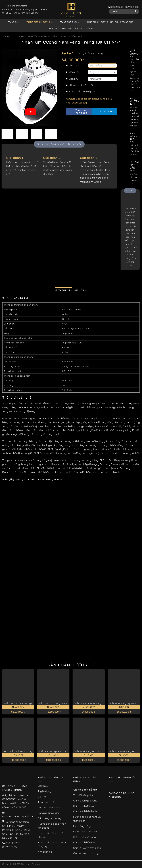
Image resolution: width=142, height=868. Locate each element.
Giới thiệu (79, 29)
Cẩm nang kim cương (49, 818)
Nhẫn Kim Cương (49, 36)
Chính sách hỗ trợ (85, 790)
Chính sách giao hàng (85, 801)
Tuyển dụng (44, 791)
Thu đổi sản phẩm (83, 795)
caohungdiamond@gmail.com (18, 816)
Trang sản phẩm (47, 802)
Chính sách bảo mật (85, 842)
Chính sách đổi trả (84, 806)
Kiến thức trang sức (122, 22)
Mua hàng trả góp (83, 826)
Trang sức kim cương (37, 22)
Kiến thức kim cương (61, 29)
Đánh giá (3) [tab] (81, 290)
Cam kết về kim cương (86, 853)
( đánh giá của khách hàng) (89, 53)
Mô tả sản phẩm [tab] (63, 290)
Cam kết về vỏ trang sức (87, 848)
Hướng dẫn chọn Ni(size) (83, 91)
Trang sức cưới (67, 22)
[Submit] (136, 11)
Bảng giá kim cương (95, 22)
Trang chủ (14, 22)
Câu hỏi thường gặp (49, 807)
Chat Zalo (104, 111)
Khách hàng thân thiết (86, 831)
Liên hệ (90, 29)
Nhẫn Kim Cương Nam (71, 36)
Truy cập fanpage (78, 111)
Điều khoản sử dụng (85, 837)
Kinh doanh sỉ (45, 852)
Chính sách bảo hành (85, 811)
